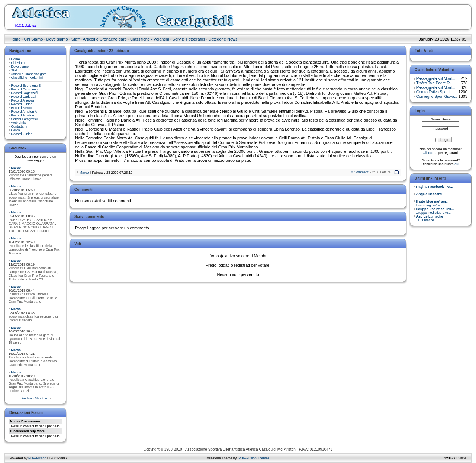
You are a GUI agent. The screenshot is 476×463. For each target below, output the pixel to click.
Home (15, 39)
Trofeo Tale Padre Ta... (435, 83)
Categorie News (223, 39)
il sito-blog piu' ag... (431, 203)
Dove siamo (57, 39)
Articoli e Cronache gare (105, 39)
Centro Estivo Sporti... (435, 92)
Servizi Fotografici (189, 39)
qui (457, 164)
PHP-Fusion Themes (254, 458)
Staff (75, 39)
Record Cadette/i (24, 97)
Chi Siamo (34, 39)
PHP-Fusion (37, 458)
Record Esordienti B (26, 86)
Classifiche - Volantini (150, 39)
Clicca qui (430, 153)
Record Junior (22, 104)
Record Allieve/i (23, 100)
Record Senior (22, 108)
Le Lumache (429, 218)
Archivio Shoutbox (35, 398)
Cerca (16, 130)
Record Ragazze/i (25, 93)
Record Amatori (23, 115)
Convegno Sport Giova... (437, 97)
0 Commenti (360, 172)
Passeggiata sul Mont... (436, 79)
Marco (16, 168)
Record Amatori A (24, 112)
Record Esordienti (25, 89)
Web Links (19, 123)
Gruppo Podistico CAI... (434, 211)
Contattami (19, 126)
